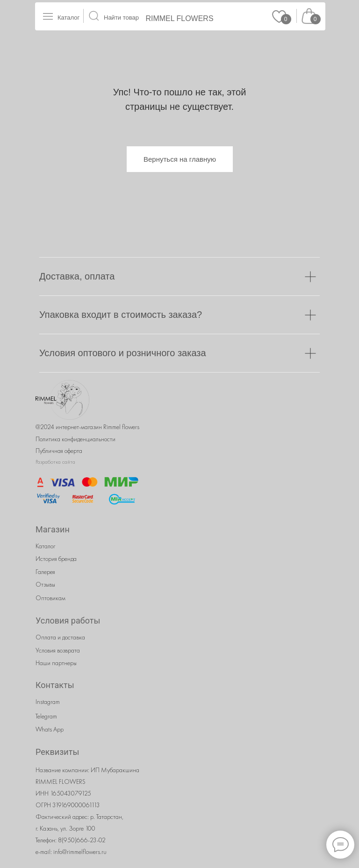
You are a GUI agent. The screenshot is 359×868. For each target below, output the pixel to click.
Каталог (68, 18)
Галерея (45, 572)
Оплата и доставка (60, 637)
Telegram (46, 716)
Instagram (48, 702)
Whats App (50, 729)
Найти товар (121, 18)
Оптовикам (50, 598)
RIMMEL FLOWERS (179, 18)
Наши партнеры (56, 663)
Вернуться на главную (180, 159)
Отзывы (45, 584)
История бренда (56, 559)
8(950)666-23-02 (82, 840)
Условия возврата (58, 650)
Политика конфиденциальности (75, 439)
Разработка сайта (55, 462)
